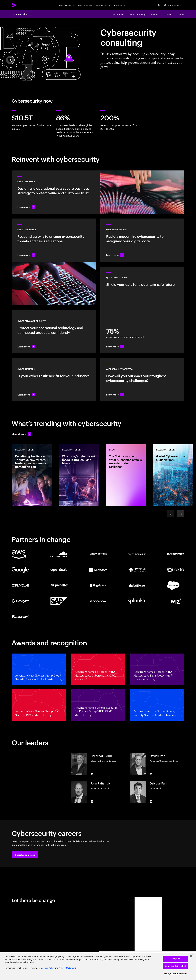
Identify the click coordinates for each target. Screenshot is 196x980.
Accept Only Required (175, 966)
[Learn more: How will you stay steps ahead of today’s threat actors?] (142, 380)
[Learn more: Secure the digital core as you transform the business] (142, 240)
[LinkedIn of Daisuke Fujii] (151, 801)
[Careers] (120, 5)
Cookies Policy (48, 968)
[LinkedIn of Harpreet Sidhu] (92, 774)
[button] (25, 855)
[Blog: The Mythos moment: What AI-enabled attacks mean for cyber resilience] (126, 475)
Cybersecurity (19, 14)
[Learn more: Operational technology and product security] (54, 332)
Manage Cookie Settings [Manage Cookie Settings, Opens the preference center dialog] (175, 973)
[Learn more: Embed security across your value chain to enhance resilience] (54, 380)
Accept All (175, 959)
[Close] (191, 956)
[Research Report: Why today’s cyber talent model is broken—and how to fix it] (79, 475)
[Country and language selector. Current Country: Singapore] (173, 5)
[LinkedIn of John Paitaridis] (92, 801)
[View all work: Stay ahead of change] (21, 434)
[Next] (181, 514)
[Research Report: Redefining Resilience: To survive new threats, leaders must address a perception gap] (32, 475)
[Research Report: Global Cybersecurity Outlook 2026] (173, 475)
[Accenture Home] (20, 5)
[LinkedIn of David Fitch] (151, 774)
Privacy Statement (67, 968)
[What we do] (67, 5)
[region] (98, 966)
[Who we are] (103, 5)
